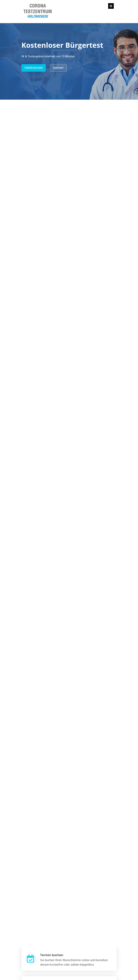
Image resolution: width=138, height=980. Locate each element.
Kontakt (58, 68)
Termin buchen (34, 68)
